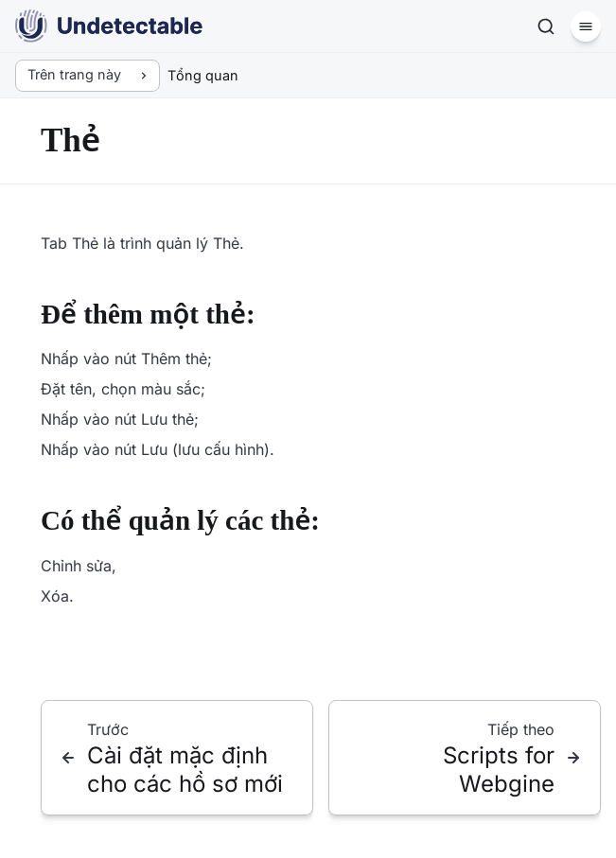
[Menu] (586, 26)
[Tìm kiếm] (546, 26)
